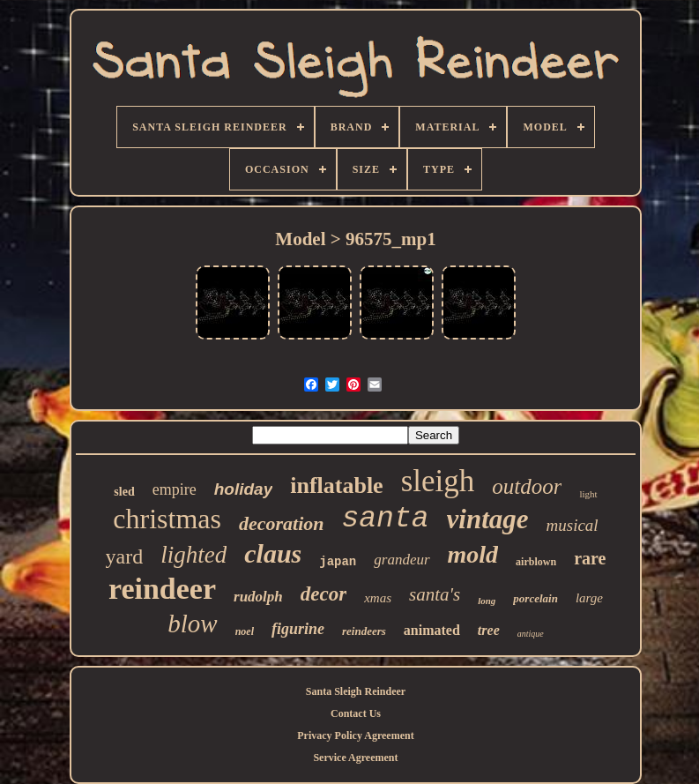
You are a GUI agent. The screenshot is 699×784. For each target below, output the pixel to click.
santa (386, 519)
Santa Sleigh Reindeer (356, 691)
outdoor (527, 486)
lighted (193, 555)
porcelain (535, 598)
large (589, 598)
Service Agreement (355, 758)
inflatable (336, 485)
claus (273, 553)
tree (489, 630)
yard (125, 556)
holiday (244, 489)
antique (531, 634)
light (588, 494)
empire (175, 489)
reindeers (364, 631)
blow (192, 623)
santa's (435, 594)
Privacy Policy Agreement (355, 735)
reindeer (162, 589)
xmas (378, 598)
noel (245, 631)
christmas (167, 519)
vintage (488, 519)
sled (124, 492)
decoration (282, 523)
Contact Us (356, 713)
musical (573, 525)
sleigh (438, 481)
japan (338, 562)
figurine (298, 629)
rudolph (258, 597)
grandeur (402, 560)
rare (590, 558)
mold (473, 554)
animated (432, 630)
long (487, 601)
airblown (536, 562)
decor (323, 594)
